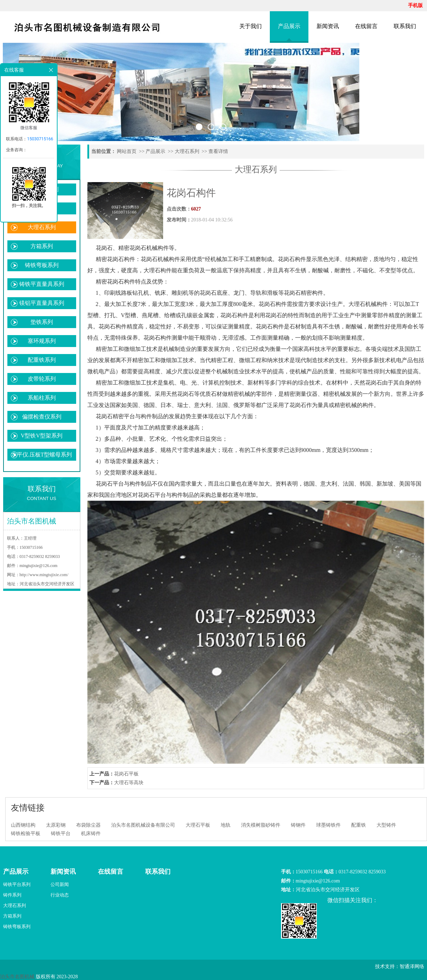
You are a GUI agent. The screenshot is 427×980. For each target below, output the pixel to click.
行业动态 (60, 895)
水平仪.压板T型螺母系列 (42, 455)
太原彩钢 (56, 825)
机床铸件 (91, 834)
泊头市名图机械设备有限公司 (143, 825)
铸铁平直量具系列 (42, 284)
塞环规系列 (42, 341)
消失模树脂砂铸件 (261, 825)
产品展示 (289, 26)
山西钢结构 (23, 825)
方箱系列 (42, 246)
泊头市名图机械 (17, 977)
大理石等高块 (129, 783)
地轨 (226, 825)
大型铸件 (386, 825)
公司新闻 (60, 884)
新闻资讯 (328, 26)
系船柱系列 (42, 398)
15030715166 (40, 139)
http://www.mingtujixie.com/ (44, 575)
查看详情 (218, 151)
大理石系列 (42, 227)
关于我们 (251, 26)
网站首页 (127, 151)
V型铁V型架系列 (42, 436)
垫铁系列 (42, 322)
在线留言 (366, 26)
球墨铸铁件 (328, 825)
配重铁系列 (42, 360)
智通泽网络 (412, 966)
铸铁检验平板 (26, 834)
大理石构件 (158, 270)
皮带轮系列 (42, 379)
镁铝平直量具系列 (42, 303)
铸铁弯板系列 (42, 265)
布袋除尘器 (88, 825)
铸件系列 (12, 895)
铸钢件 (298, 825)
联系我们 (405, 26)
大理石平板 (198, 825)
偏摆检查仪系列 (42, 417)
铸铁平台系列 (17, 884)
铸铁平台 (61, 834)
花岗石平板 (126, 774)
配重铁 (359, 825)
